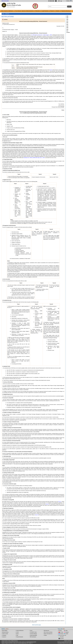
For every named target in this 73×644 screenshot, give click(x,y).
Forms (31, 631)
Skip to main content (5, 1)
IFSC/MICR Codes (33, 632)
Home (2, 11)
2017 (67, 31)
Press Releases (18, 11)
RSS (61, 631)
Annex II (47, 504)
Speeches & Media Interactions (28, 11)
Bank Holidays (5, 631)
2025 (67, 18)
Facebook (62, 634)
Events (17, 634)
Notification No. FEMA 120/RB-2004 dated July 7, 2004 (34, 158)
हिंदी (71, 1)
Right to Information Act (48, 634)
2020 (67, 26)
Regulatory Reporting (66, 11)
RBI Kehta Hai (46, 631)
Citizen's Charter (5, 634)
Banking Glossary (5, 632)
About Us (6, 11)
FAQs (17, 635)
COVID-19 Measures (20, 631)
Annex (51, 70)
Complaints (4, 635)
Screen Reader (69, 643)
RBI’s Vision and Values (48, 632)
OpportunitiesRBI (33, 635)
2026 (67, 16)
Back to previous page (36, 625)
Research (53, 11)
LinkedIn (67, 634)
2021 (67, 24)
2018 (67, 29)
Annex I (60, 502)
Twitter (66, 631)
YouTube (62, 632)
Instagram (67, 632)
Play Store (62, 637)
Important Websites (33, 634)
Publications (38, 11)
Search (69, 6)
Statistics (58, 11)
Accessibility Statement (62, 643)
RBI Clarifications (33, 637)
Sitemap (66, 641)
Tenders (45, 635)
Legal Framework (46, 11)
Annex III (37, 515)
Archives (68, 32)
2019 (67, 28)
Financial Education (20, 637)
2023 (67, 21)
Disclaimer (70, 641)
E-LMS (17, 632)
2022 (67, 23)
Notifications (11, 11)
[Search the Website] (57, 6)
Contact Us (4, 637)
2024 (67, 19)
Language (68, 1)
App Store (62, 639)
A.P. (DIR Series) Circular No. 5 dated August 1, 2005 (41, 35)
